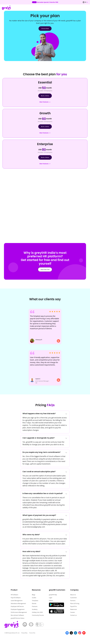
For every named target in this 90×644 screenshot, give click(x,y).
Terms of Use (32, 633)
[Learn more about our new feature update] (45, 2)
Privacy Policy (24, 633)
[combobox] (86, 2)
